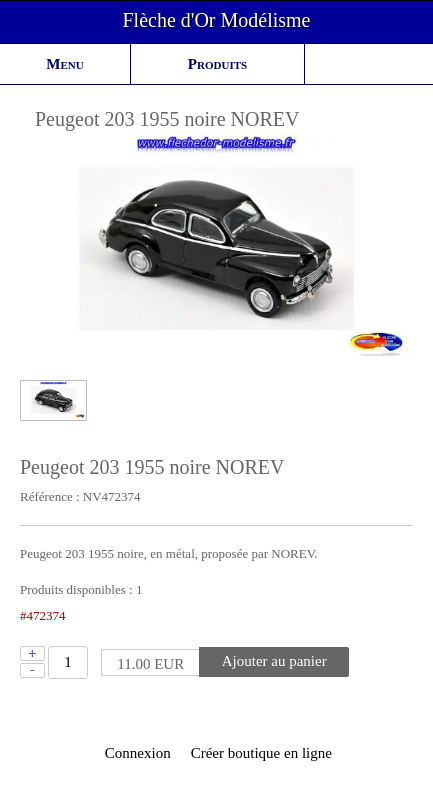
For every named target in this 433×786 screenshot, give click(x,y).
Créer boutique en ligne (261, 753)
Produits (217, 64)
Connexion (136, 753)
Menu (64, 64)
